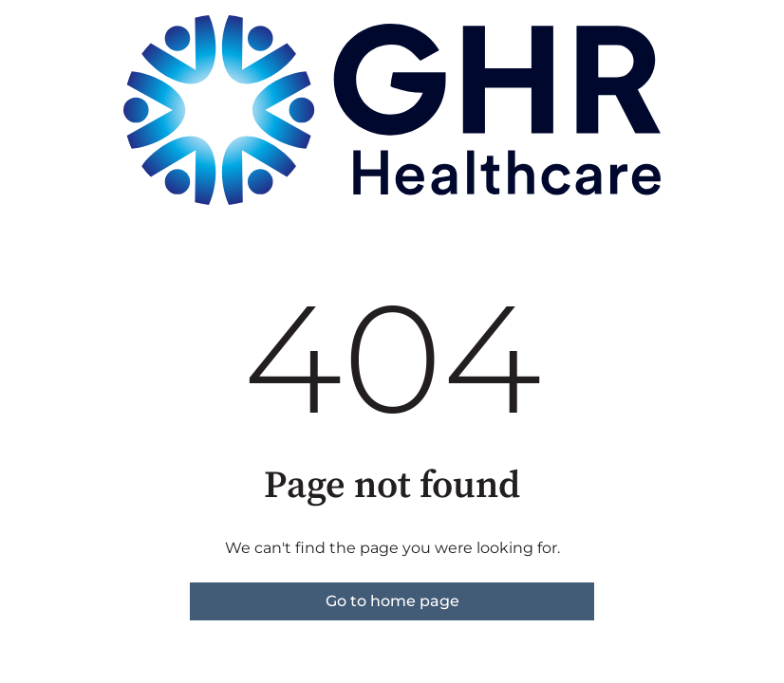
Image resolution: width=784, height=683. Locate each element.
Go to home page (392, 601)
